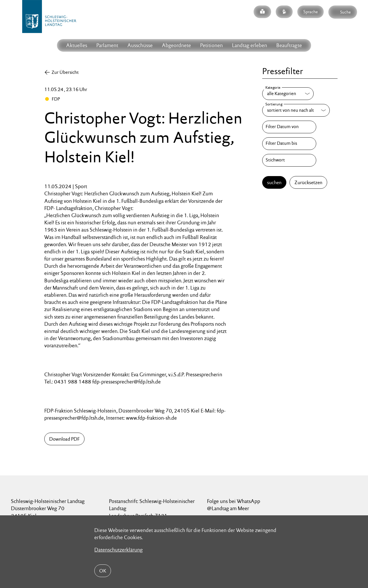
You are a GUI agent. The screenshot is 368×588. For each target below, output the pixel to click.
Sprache (310, 12)
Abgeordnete (176, 45)
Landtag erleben (250, 45)
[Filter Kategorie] (288, 94)
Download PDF (64, 439)
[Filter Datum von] (289, 127)
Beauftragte (289, 45)
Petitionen (211, 45)
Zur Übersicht (65, 72)
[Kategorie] (288, 94)
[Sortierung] (296, 110)
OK (103, 571)
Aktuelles (77, 45)
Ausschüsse (140, 45)
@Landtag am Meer (228, 508)
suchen (274, 182)
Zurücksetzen (308, 182)
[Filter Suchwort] (289, 160)
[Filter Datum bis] (289, 144)
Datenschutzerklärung (118, 550)
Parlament (107, 45)
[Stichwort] (289, 160)
